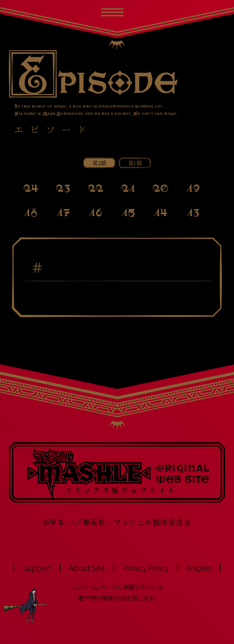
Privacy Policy (145, 568)
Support (37, 568)
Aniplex (199, 568)
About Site (87, 568)
